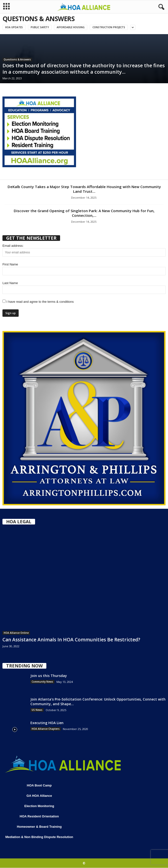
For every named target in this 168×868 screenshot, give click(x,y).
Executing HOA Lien (47, 723)
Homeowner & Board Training (39, 827)
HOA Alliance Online (16, 633)
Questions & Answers (17, 59)
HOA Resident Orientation (39, 816)
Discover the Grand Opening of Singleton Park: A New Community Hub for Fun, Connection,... (84, 213)
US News (37, 710)
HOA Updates (14, 27)
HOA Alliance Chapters (46, 729)
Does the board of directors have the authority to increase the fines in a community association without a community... (84, 69)
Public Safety (40, 27)
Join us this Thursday (49, 676)
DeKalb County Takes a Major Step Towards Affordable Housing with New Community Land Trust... (84, 189)
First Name (10, 264)
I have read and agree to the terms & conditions (38, 302)
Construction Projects (109, 27)
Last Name (10, 283)
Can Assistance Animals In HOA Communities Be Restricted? (71, 640)
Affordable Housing (71, 27)
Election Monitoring (39, 806)
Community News (42, 682)
